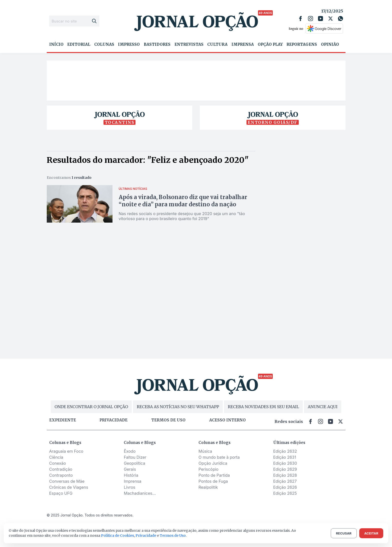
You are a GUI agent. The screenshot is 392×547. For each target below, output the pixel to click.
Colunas (104, 45)
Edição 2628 (285, 475)
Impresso (129, 45)
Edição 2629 (285, 469)
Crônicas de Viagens (69, 487)
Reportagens (302, 45)
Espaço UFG (61, 493)
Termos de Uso (173, 535)
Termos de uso (168, 420)
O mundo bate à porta (219, 457)
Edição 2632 (285, 451)
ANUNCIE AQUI (323, 407)
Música (205, 451)
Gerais (130, 469)
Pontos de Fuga (213, 481)
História (131, 475)
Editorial (79, 45)
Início (56, 45)
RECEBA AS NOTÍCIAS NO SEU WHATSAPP (178, 407)
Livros (129, 487)
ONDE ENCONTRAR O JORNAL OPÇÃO (91, 407)
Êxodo (130, 451)
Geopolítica (134, 463)
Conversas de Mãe (67, 481)
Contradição (61, 469)
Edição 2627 (285, 481)
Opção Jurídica (213, 463)
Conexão (58, 463)
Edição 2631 (285, 457)
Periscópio (208, 469)
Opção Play (270, 45)
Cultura (217, 45)
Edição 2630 (285, 463)
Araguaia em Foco (66, 451)
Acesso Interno (227, 420)
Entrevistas (189, 45)
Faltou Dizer (135, 457)
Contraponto (61, 475)
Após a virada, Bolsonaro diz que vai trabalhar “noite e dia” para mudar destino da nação (183, 201)
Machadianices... (140, 493)
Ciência (56, 457)
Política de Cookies (117, 535)
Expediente (63, 420)
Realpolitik (208, 487)
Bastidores (157, 45)
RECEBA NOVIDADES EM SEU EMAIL (263, 407)
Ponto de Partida (214, 475)
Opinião (330, 45)
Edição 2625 (285, 493)
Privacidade (113, 420)
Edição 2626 (285, 487)
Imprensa (243, 45)
